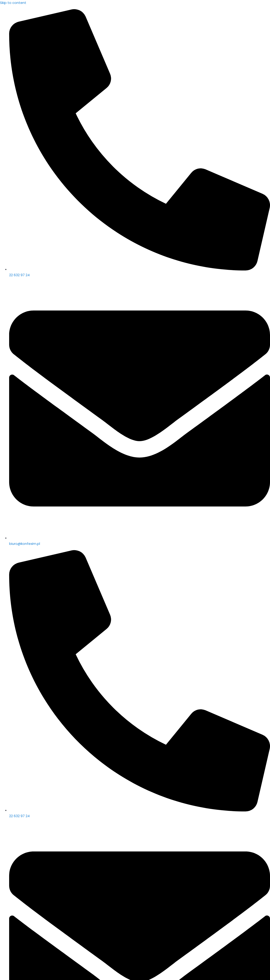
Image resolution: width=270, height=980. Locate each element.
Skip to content (13, 3)
